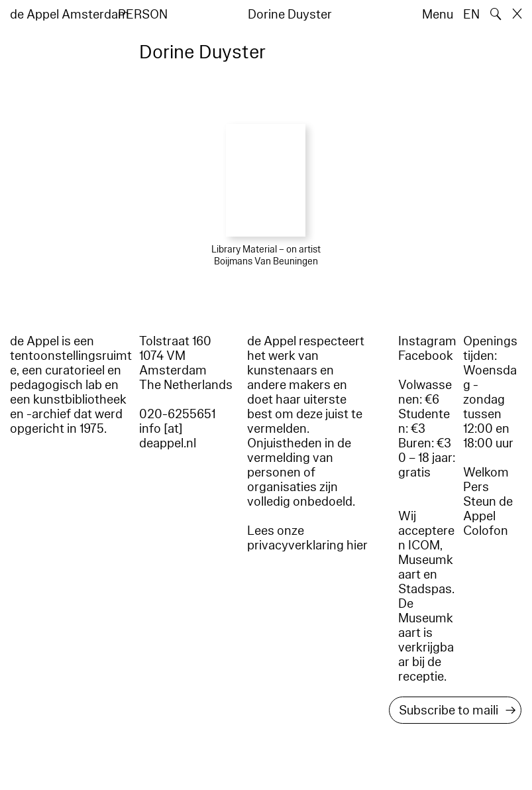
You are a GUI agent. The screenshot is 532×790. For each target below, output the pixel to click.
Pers (476, 487)
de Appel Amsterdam (70, 15)
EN (471, 15)
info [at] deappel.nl (168, 436)
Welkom (486, 473)
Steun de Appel (488, 509)
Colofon (486, 531)
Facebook (426, 356)
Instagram (427, 341)
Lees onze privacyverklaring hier (307, 538)
